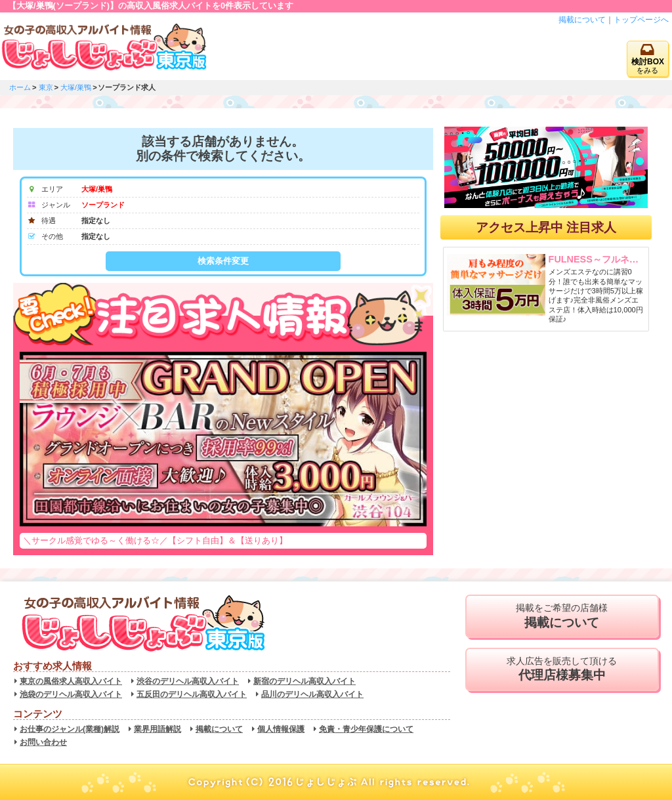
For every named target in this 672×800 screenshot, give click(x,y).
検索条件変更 (223, 261)
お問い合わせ (43, 742)
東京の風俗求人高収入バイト (71, 681)
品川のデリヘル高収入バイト (312, 694)
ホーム (20, 87)
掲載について (582, 20)
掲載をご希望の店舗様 (562, 616)
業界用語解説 (157, 729)
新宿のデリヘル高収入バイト (304, 681)
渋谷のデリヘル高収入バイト (188, 681)
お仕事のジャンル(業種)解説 (70, 729)
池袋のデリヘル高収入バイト (71, 694)
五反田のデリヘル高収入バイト (192, 694)
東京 (46, 87)
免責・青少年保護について (366, 729)
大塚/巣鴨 (76, 87)
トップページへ (641, 20)
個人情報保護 (281, 729)
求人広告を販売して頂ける (562, 669)
